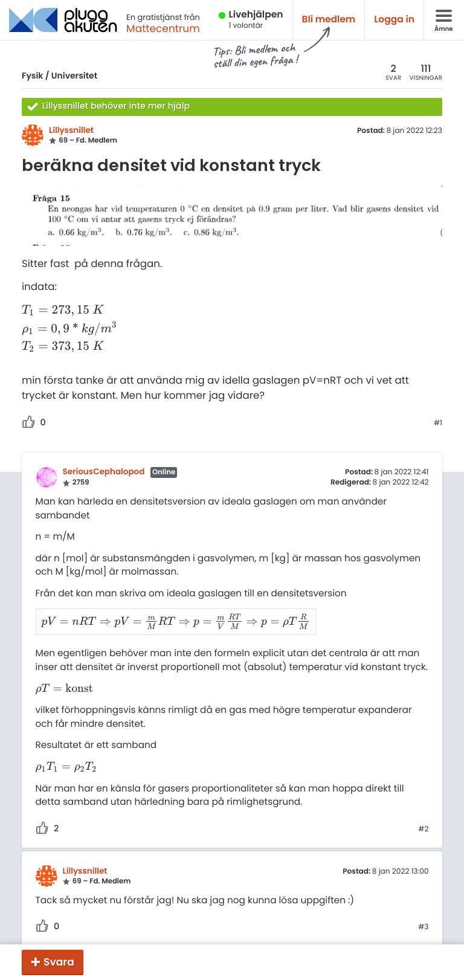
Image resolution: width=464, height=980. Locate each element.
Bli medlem (329, 20)
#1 (438, 424)
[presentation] (69, 310)
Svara (59, 962)
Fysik (32, 76)
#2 (423, 814)
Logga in (394, 20)
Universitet (74, 76)
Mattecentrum (163, 28)
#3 (423, 912)
